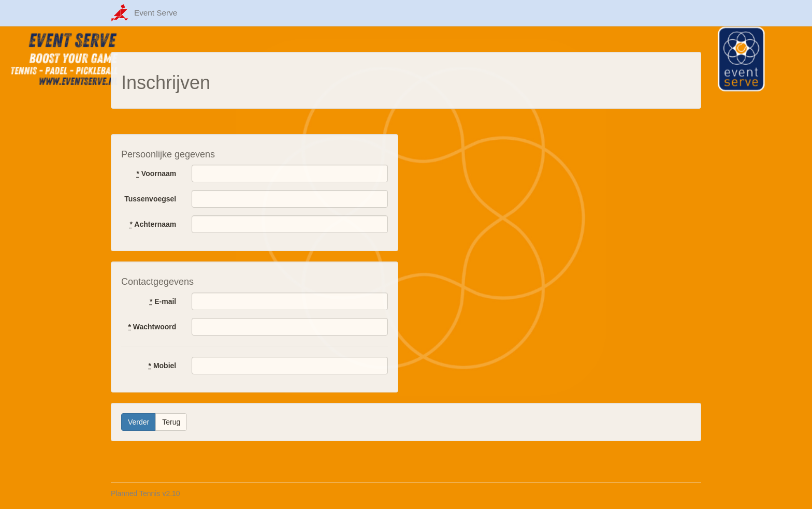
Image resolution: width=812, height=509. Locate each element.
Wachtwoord (152, 327)
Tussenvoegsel (150, 199)
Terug (171, 422)
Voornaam (156, 173)
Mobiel (163, 366)
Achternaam (153, 224)
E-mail (163, 301)
